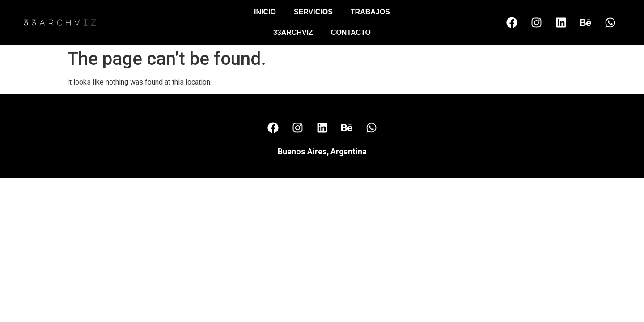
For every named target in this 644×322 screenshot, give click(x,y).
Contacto (351, 32)
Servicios (313, 12)
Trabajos (370, 12)
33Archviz (293, 32)
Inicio (265, 12)
